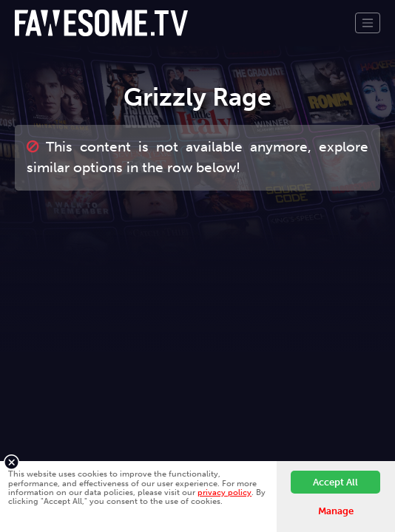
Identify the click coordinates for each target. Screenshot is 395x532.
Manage (336, 511)
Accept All (335, 482)
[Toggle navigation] (368, 23)
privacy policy (224, 492)
